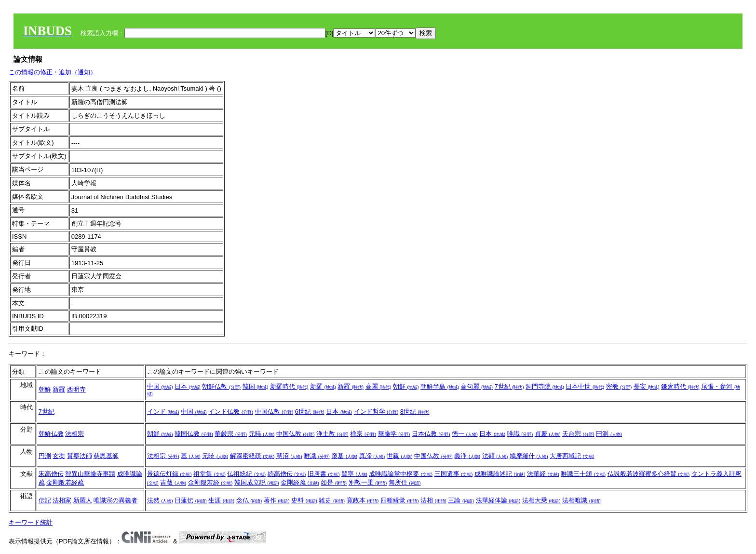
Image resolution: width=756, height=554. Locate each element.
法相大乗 (541, 500)
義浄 (467, 456)
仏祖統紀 (246, 474)
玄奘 (59, 456)
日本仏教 (431, 434)
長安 (647, 386)
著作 (277, 500)
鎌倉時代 (680, 386)
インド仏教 (231, 412)
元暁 (262, 434)
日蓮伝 (191, 500)
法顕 (495, 456)
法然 (160, 500)
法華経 (543, 474)
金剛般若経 (210, 482)
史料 (304, 500)
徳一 (465, 434)
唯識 (520, 434)
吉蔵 (173, 482)
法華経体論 (498, 500)
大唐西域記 (572, 456)
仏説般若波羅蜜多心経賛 (649, 474)
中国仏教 (274, 412)
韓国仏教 (194, 434)
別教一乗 (368, 482)
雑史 (332, 500)
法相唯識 (581, 500)
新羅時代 (289, 386)
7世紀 (509, 386)
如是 (334, 482)
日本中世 (585, 386)
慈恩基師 (106, 456)
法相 (433, 500)
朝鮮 (45, 389)
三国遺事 (454, 474)
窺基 (344, 456)
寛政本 (363, 500)
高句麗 (477, 386)
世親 (400, 456)
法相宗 (74, 434)
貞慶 (548, 434)
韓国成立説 (257, 482)
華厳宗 (231, 434)
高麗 (378, 386)
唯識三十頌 (583, 474)
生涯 (221, 500)
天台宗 (578, 434)
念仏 (249, 500)
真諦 (372, 456)
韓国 (256, 386)
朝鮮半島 (440, 386)
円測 (609, 434)
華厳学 (394, 434)
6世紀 (310, 412)
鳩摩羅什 (529, 456)
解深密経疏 (252, 456)
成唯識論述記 (500, 474)
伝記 (45, 500)
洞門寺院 (545, 386)
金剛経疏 (300, 482)
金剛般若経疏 (65, 482)
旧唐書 (324, 474)
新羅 (59, 389)
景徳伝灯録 (169, 474)
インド (163, 412)
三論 (461, 500)
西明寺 (76, 389)
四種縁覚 (400, 500)
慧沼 (289, 456)
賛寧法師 (80, 456)
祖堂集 (209, 474)
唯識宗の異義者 (115, 500)
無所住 (405, 482)
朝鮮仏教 (221, 386)
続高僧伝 (287, 474)
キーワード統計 (31, 522)
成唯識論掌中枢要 (401, 474)
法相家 (62, 500)
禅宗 (363, 434)
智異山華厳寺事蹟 (90, 474)
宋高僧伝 (51, 474)
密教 (619, 386)
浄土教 (332, 434)
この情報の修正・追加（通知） (53, 72)
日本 (188, 386)
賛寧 (354, 474)
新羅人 (83, 500)
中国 (160, 386)
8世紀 (415, 412)
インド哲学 (376, 412)
